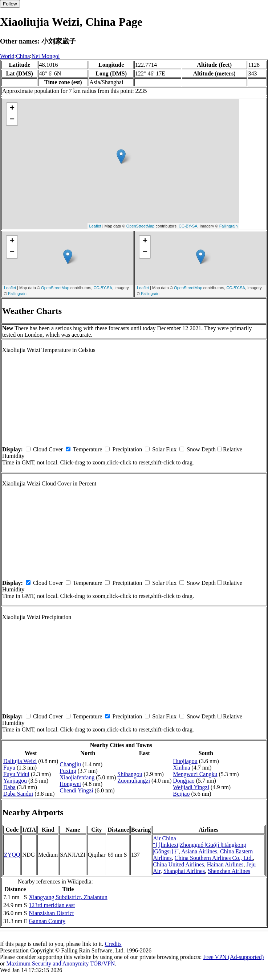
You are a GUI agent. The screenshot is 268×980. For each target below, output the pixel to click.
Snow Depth (201, 449)
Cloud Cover (48, 449)
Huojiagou (185, 761)
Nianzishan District (51, 913)
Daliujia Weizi (20, 761)
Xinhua (181, 768)
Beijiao (181, 794)
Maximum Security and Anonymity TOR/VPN (60, 963)
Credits (113, 944)
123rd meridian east (52, 905)
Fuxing (68, 771)
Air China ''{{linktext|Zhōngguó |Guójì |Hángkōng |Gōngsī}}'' (200, 845)
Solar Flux (164, 449)
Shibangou (130, 774)
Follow (10, 4)
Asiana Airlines (199, 851)
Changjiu (70, 764)
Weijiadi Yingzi (191, 787)
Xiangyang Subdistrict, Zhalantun (68, 897)
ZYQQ (12, 855)
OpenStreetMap (141, 226)
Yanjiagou (15, 781)
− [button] (12, 120)
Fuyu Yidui (16, 774)
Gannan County (47, 921)
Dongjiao (184, 781)
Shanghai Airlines (184, 871)
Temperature (88, 449)
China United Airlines (178, 864)
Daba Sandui (18, 794)
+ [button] (12, 108)
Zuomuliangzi (134, 781)
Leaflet (95, 226)
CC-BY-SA (188, 226)
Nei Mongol (46, 56)
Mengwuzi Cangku (195, 774)
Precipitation (127, 449)
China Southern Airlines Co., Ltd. (214, 858)
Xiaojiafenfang (77, 777)
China (23, 56)
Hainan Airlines (225, 864)
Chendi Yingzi (76, 790)
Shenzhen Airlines (229, 871)
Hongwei (70, 784)
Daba (9, 787)
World (7, 56)
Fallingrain (229, 226)
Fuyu (9, 768)
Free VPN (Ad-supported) (233, 957)
